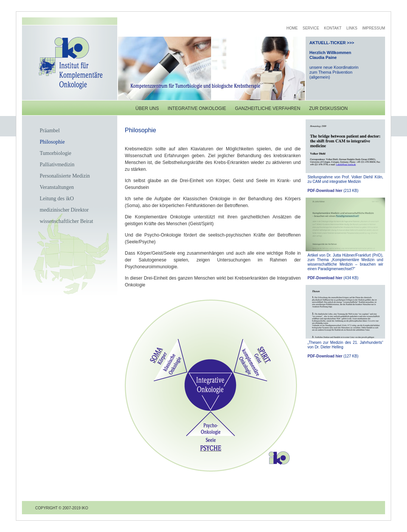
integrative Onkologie (197, 108)
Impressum (374, 28)
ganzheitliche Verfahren (268, 108)
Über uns (147, 108)
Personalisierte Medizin (65, 176)
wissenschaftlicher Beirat (66, 221)
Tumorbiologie (56, 153)
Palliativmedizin (57, 165)
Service (311, 28)
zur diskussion (328, 108)
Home (292, 28)
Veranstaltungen (57, 187)
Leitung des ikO (57, 199)
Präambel (50, 131)
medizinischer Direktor (64, 210)
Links (352, 28)
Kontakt (332, 28)
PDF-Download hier (325, 191)
